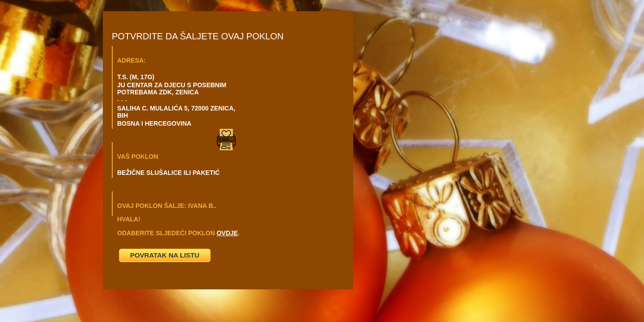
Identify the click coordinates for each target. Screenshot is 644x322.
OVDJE (227, 233)
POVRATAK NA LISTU (165, 255)
